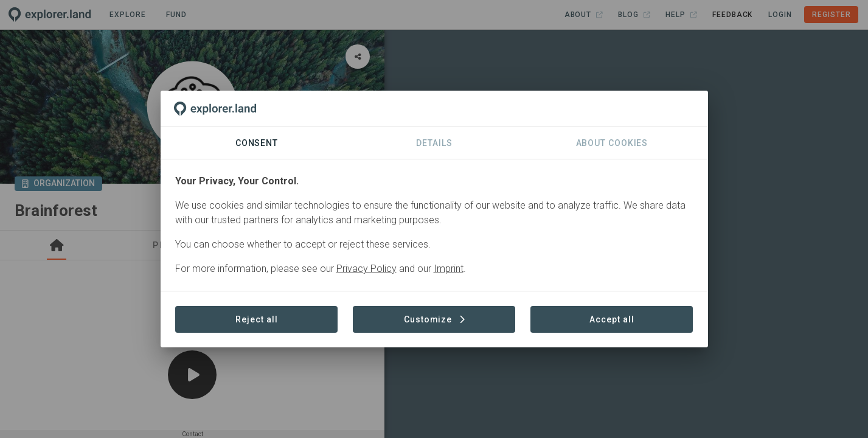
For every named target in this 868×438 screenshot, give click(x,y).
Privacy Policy (366, 269)
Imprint (449, 269)
